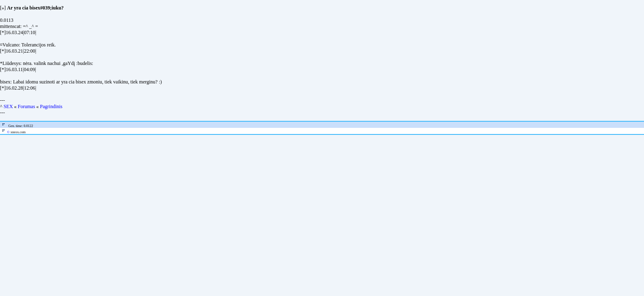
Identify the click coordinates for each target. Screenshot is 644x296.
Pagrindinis (51, 106)
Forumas (26, 106)
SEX (8, 106)
